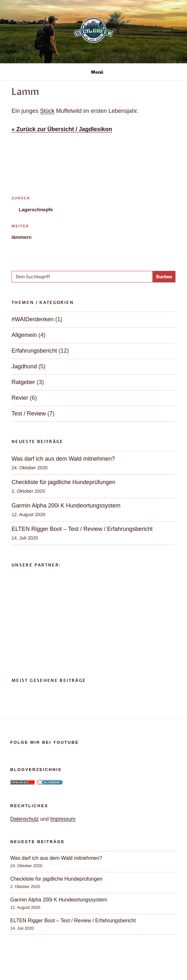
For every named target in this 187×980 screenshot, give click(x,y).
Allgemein (24, 335)
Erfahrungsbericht (34, 351)
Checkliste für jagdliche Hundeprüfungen (63, 482)
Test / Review (29, 414)
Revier (20, 398)
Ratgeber (23, 382)
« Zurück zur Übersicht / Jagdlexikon (62, 129)
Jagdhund (24, 366)
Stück (47, 111)
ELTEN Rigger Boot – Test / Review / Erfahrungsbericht (82, 529)
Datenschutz (24, 819)
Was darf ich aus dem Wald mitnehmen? (63, 459)
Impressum (63, 819)
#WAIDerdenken (33, 319)
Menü (94, 72)
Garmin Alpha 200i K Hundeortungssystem (66, 506)
